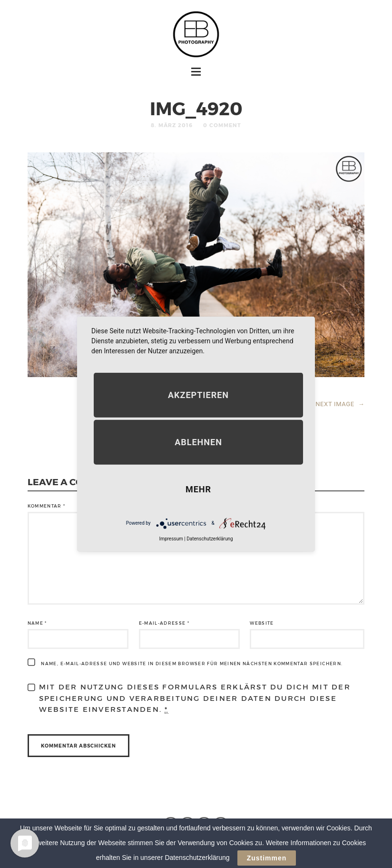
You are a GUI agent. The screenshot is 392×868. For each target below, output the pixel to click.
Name (37, 623)
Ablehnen (198, 442)
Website (262, 623)
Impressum (171, 538)
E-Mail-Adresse (164, 623)
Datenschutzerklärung (210, 538)
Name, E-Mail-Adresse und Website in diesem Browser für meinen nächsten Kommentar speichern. (192, 663)
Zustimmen (267, 858)
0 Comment (222, 125)
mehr (198, 489)
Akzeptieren (198, 394)
